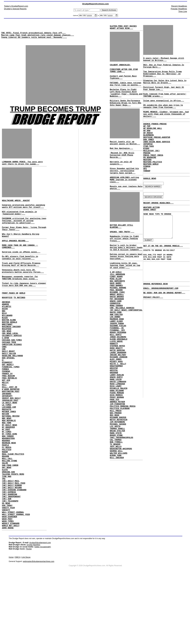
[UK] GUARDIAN (9, 554)
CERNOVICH (115, 335)
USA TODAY (7, 568)
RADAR (5, 503)
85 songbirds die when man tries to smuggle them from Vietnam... (163, 114)
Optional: (76, 16)
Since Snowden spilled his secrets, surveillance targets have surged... (124, 186)
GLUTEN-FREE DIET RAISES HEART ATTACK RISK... (123, 28)
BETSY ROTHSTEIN (119, 475)
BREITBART (7, 350)
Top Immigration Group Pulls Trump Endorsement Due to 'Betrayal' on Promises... (162, 78)
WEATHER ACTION (151, 229)
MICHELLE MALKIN (119, 437)
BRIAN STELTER (117, 488)
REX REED (114, 470)
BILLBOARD (7, 339)
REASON (5, 508)
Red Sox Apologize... (121, 159)
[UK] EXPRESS (9, 551)
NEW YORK (7, 468)
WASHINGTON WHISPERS (121, 510)
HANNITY (114, 384)
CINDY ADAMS (116, 303)
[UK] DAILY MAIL (11, 538)
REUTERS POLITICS (153, 180)
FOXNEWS (6, 407)
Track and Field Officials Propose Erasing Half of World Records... (21, 281)
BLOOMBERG (148, 147)
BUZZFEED (7, 356)
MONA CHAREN (116, 338)
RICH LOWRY (116, 435)
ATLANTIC (7, 329)
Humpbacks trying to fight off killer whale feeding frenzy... (124, 259)
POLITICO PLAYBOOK (120, 462)
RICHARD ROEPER (118, 472)
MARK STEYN (116, 491)
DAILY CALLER (9, 385)
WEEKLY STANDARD (11, 589)
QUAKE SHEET (150, 232)
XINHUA (147, 185)
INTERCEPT (7, 436)
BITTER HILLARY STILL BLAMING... (121, 245)
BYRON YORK (116, 518)
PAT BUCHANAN (117, 330)
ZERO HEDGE (8, 594)
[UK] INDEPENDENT (11, 557)
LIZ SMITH (115, 483)
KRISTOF (114, 413)
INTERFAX (148, 158)
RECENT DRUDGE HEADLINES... (158, 224)
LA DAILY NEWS (9, 444)
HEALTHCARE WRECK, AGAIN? (16, 207)
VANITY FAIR (8, 570)
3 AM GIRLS (116, 298)
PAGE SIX (114, 451)
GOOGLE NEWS (150, 198)
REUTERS (147, 177)
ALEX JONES (116, 402)
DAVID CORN (116, 346)
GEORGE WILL (116, 513)
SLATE (5, 525)
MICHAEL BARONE (118, 317)
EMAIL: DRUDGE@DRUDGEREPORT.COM (161, 319)
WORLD (22, 314)
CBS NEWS (7, 358)
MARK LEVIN (116, 427)
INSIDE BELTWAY (118, 397)
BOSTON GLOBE (9, 345)
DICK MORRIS (116, 445)
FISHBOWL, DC (117, 365)
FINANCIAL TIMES (11, 401)
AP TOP (147, 137)
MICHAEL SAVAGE (118, 480)
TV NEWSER (115, 504)
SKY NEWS (7, 522)
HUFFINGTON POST (11, 431)
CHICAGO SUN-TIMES (12, 369)
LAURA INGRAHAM (118, 394)
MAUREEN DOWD (117, 354)
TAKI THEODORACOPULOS (121, 496)
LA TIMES (7, 447)
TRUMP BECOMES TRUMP (56, 113)
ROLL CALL (7, 511)
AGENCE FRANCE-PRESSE (155, 134)
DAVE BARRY (116, 311)
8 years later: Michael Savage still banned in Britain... (164, 61)
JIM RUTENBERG (117, 478)
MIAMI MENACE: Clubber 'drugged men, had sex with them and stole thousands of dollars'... (166, 123)
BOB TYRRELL (116, 502)
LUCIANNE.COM (9, 449)
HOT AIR (6, 417)
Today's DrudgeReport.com (16, 6)
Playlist (29, 616)
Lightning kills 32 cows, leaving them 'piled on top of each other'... (125, 290)
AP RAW (147, 142)
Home (11, 624)
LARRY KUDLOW (117, 421)
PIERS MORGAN (117, 443)
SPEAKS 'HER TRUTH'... (122, 252)
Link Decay (26, 624)
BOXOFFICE (7, 318)
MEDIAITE (7, 452)
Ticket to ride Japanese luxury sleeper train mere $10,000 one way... (24, 304)
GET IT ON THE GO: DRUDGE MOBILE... (163, 273)
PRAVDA (147, 169)
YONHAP (147, 190)
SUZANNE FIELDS (118, 362)
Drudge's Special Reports (15, 9)
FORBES (5, 404)
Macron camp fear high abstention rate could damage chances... (38, 38)
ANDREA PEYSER (117, 453)
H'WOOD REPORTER (11, 428)
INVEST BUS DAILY (11, 439)
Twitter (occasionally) (43, 613)
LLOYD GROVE (116, 381)
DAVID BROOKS (117, 327)
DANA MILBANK (117, 440)
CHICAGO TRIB (9, 372)
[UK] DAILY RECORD (12, 546)
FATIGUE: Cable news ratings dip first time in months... (126, 89)
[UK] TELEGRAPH (10, 562)
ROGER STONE (116, 494)
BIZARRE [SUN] (117, 322)
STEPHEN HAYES (117, 386)
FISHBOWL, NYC (117, 368)
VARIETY (6, 573)
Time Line (183, 11)
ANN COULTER (116, 349)
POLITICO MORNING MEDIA (123, 459)
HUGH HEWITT (116, 389)
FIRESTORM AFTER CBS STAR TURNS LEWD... (124, 74)
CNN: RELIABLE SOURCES (122, 341)
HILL (4, 423)
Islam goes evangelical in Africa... (164, 108)
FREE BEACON (8, 412)
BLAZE (5, 342)
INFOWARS (7, 433)
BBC (4, 334)
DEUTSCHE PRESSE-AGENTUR (157, 150)
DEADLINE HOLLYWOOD (12, 388)
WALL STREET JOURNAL (13, 576)
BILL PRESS (116, 464)
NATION (5, 458)
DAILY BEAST (8, 382)
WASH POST (7, 584)
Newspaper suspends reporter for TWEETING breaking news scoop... (20, 297)
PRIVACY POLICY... (153, 329)
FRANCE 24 (7, 409)
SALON (5, 517)
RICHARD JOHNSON (119, 400)
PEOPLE (5, 495)
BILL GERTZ (116, 373)
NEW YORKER (8, 484)
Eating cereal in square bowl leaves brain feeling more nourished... (126, 280)
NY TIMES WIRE (9, 482)
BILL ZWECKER (117, 521)
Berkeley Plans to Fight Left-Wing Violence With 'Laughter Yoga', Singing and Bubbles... (126, 100)
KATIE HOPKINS (117, 392)
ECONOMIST (7, 396)
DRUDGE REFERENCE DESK (155, 314)
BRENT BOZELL (117, 325)
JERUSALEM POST (10, 441)
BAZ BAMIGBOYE (117, 309)
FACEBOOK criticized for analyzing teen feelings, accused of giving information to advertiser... (24, 230)
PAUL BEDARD (116, 319)
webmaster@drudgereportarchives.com (38, 628)
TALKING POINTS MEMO (13, 530)
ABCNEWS (6, 323)
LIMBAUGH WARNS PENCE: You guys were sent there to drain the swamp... (22, 168)
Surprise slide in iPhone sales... (21, 267)
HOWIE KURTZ (116, 424)
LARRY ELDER (116, 357)
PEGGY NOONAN (117, 448)
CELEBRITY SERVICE (12, 364)
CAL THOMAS (116, 499)
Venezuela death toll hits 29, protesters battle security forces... (23, 289)
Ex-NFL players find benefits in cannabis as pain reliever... (20, 274)
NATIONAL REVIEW (11, 460)
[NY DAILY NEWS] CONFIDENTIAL (126, 343)
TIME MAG (7, 533)
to (98, 16)
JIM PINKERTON (117, 456)
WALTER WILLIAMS (119, 515)
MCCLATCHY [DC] (151, 166)
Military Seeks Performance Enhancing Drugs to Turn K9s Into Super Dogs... (126, 111)
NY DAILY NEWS (9, 471)
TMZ (4, 535)
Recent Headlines (179, 6)
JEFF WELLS (116, 507)
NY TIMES (7, 479)
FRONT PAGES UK (10, 314)
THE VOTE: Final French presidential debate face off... (33, 35)
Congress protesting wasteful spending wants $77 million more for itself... (24, 214)
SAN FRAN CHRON (10, 519)
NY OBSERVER (8, 474)
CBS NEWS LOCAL (10, 361)
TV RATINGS (19, 318)
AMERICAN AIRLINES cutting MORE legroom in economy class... (124, 196)
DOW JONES (148, 153)
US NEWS (6, 565)
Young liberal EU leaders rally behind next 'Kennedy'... (34, 40)
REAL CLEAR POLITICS (13, 506)
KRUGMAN (114, 419)
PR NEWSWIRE (150, 174)
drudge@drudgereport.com (40, 609)
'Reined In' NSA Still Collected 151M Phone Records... (122, 167)
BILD (4, 337)
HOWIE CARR (116, 333)
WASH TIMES (8, 586)
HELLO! (5, 420)
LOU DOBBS (115, 352)
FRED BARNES (116, 314)
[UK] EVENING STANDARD (14, 549)
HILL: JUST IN (9, 425)
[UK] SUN (7, 559)
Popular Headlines (179, 9)
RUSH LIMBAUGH (117, 432)
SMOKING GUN (8, 527)
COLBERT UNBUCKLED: (120, 67)
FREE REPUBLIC (9, 415)
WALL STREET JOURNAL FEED (16, 578)
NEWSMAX (6, 490)
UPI (145, 188)
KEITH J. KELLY (118, 408)
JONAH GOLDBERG (118, 376)
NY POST (6, 476)
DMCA (18, 624)
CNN (4, 380)
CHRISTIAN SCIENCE (12, 374)
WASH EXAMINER (9, 581)
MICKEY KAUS (116, 405)
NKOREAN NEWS (9, 492)
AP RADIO (148, 145)
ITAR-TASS (148, 161)
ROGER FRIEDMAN (118, 370)
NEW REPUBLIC (9, 466)
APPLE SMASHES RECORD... (15, 254)
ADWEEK (5, 326)
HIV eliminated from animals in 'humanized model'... (19, 221)
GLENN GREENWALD (119, 378)
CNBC (4, 377)
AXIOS (5, 331)
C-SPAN (5, 366)
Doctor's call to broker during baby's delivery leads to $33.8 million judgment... (126, 270)
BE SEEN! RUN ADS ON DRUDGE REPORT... (164, 324)
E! (3, 393)
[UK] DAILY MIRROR (12, 543)
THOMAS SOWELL (117, 486)
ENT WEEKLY (8, 398)
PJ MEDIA (7, 498)
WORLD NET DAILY (11, 592)
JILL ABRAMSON (117, 301)
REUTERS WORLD (151, 182)
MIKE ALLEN (116, 306)
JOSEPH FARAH (117, 360)
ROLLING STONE (9, 514)
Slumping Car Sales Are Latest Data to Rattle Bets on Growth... (165, 87)
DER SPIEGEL (8, 390)
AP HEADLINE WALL (153, 139)
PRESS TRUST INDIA (153, 172)
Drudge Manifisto (33, 611)
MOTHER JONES (9, 455)
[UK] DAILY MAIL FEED (14, 541)
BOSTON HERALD (9, 347)
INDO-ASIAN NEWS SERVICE (157, 155)
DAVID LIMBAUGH (118, 429)
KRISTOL (114, 416)
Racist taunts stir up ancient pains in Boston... (125, 153)
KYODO (146, 164)
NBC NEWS (7, 463)
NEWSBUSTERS (8, 487)
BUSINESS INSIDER (11, 353)
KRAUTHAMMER (116, 411)
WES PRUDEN (116, 467)
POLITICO (7, 500)
